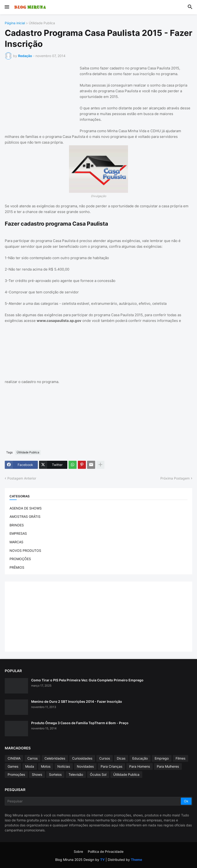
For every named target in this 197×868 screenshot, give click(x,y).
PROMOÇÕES (20, 559)
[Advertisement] (40, 95)
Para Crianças (111, 766)
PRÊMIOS (17, 567)
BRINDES (17, 525)
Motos (46, 766)
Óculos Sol (98, 774)
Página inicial (15, 23)
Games (13, 766)
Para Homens (140, 766)
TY (102, 860)
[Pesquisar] (93, 801)
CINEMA (14, 758)
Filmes (180, 758)
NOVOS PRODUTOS (25, 550)
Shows (37, 774)
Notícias (64, 766)
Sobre (78, 851)
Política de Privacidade (106, 851)
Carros (32, 758)
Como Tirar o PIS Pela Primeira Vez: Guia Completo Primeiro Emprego (87, 680)
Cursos (105, 758)
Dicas (121, 758)
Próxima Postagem (175, 478)
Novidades (85, 766)
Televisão (76, 774)
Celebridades (55, 758)
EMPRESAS (18, 533)
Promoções (16, 774)
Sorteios (55, 774)
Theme (136, 860)
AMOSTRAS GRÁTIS (25, 516)
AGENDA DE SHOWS (26, 508)
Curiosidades (82, 758)
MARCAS (16, 542)
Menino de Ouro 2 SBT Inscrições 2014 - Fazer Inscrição (77, 701)
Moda (30, 766)
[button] (7, 7)
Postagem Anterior (22, 478)
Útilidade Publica (42, 23)
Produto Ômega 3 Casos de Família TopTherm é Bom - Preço (80, 723)
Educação (140, 758)
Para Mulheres (168, 766)
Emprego (162, 758)
